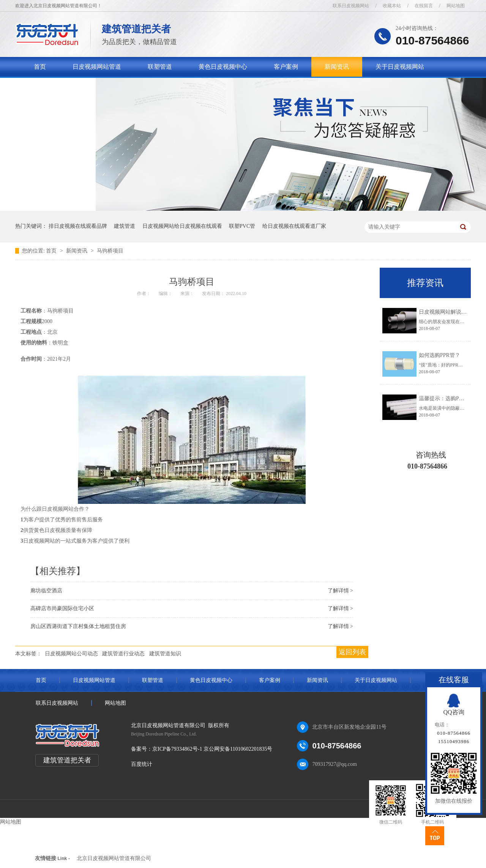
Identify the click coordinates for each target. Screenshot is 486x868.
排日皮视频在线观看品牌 (78, 226)
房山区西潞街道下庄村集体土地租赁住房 (78, 626)
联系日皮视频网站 (351, 6)
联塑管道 (160, 67)
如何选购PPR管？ (439, 355)
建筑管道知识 (165, 654)
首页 (40, 67)
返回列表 (352, 652)
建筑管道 (125, 226)
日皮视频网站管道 (97, 67)
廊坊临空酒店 (46, 591)
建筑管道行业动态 (123, 654)
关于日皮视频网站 (400, 67)
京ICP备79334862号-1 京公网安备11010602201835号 (212, 749)
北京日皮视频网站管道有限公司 (114, 858)
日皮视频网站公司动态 (71, 654)
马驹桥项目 (110, 251)
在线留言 (424, 6)
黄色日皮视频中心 (223, 67)
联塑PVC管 (242, 226)
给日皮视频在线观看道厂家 (294, 226)
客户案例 (286, 67)
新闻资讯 (337, 67)
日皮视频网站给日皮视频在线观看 (182, 226)
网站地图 (456, 6)
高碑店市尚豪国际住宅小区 (62, 608)
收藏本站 (392, 6)
